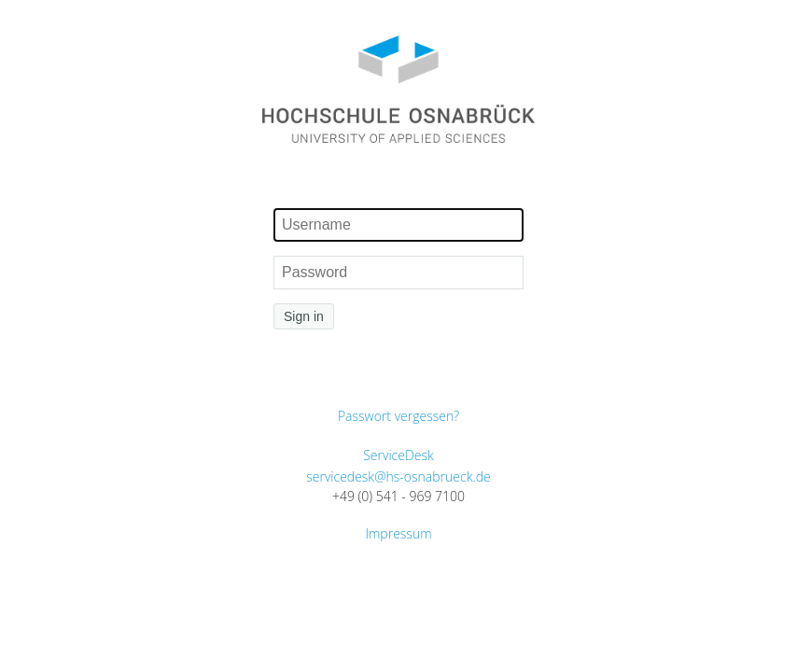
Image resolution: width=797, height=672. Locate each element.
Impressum (398, 533)
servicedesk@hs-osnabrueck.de (398, 476)
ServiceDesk (398, 455)
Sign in (304, 316)
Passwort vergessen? (398, 416)
